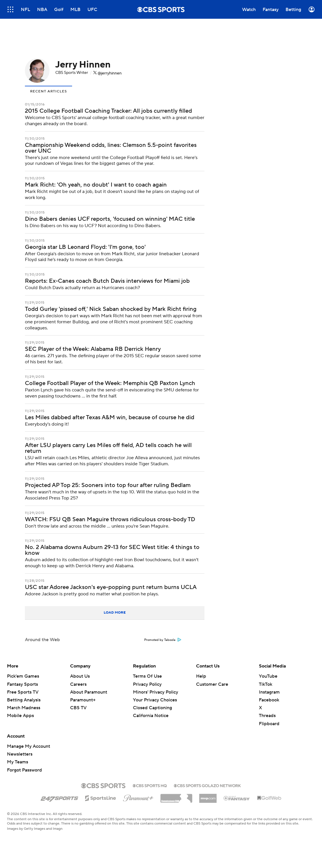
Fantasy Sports (22, 684)
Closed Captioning (152, 708)
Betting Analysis (24, 700)
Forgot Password (24, 770)
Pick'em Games (23, 676)
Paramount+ (83, 700)
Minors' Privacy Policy (155, 692)
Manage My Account (29, 746)
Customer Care (212, 684)
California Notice (151, 716)
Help (201, 676)
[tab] (49, 91)
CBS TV (78, 708)
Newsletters (20, 754)
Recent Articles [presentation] (49, 91)
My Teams (18, 762)
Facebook (269, 700)
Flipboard (269, 724)
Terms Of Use (147, 676)
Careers (78, 684)
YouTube (268, 676)
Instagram (269, 692)
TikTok (266, 684)
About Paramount (89, 692)
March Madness (24, 708)
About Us (80, 676)
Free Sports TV (23, 692)
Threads (267, 716)
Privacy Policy (147, 684)
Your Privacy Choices (155, 700)
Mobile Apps (20, 716)
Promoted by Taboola (163, 640)
